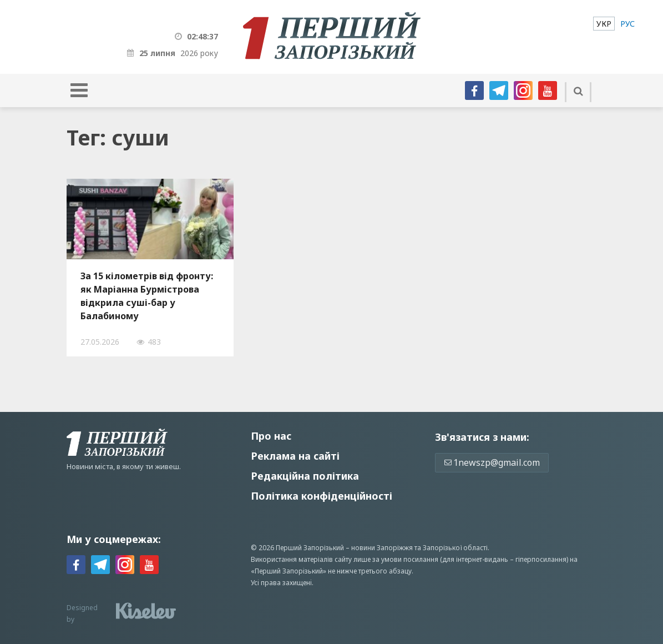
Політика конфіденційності (322, 496)
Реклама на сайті (295, 456)
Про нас (271, 436)
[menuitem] (604, 24)
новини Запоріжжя (382, 548)
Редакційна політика (305, 476)
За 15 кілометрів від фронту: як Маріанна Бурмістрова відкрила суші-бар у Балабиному (147, 296)
